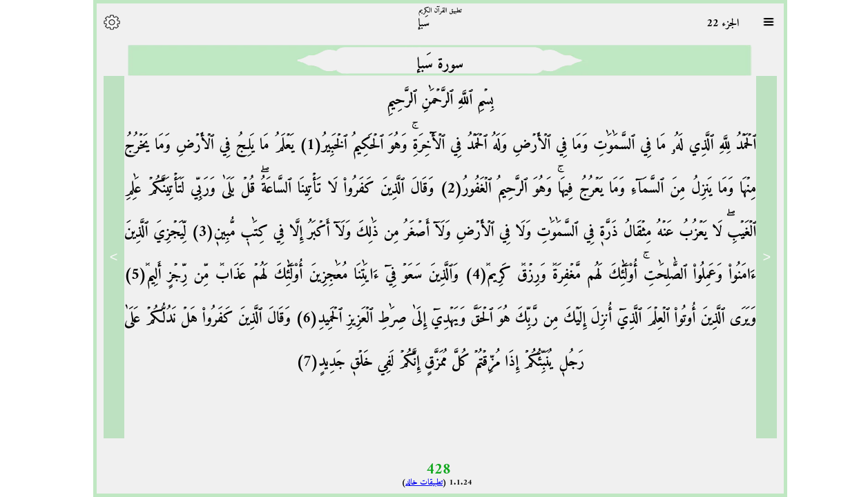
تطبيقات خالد (418, 483)
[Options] (106, 22)
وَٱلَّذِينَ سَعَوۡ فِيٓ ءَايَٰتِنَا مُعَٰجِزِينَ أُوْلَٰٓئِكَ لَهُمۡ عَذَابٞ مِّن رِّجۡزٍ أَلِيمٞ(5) (286, 275)
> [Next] (108, 257)
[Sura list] (762, 22)
